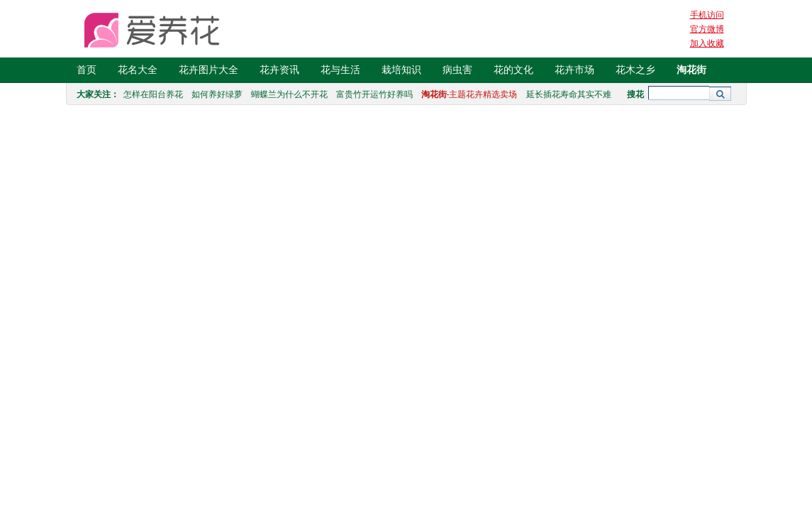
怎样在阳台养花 (153, 94)
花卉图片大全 (208, 70)
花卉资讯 (279, 70)
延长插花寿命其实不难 (569, 94)
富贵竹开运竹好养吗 (374, 94)
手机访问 (707, 15)
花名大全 (138, 70)
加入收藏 (707, 43)
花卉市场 (574, 70)
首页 (87, 70)
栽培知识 (401, 70)
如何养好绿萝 (217, 94)
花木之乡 (635, 70)
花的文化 (513, 70)
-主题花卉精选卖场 (469, 94)
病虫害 (457, 70)
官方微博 (707, 29)
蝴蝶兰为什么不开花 (289, 94)
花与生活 (340, 70)
